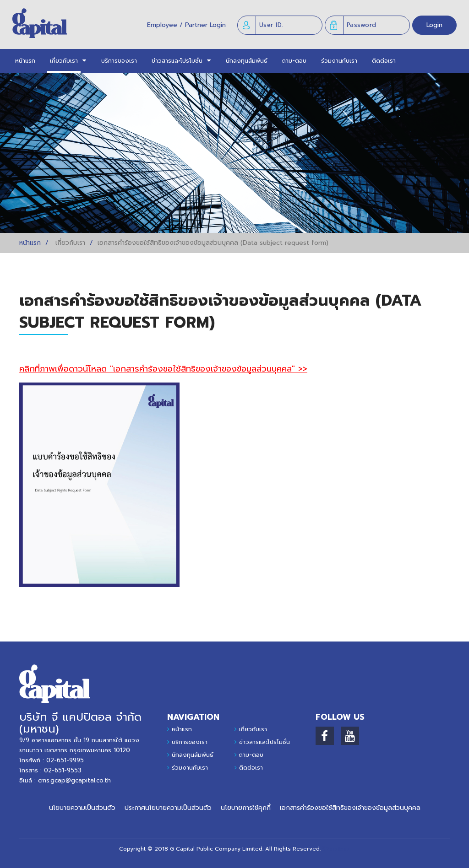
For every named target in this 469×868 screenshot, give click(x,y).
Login (434, 25)
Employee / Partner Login (186, 25)
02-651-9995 (65, 760)
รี (324, 849)
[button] (64, 61)
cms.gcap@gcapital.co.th (74, 780)
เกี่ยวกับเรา (253, 729)
